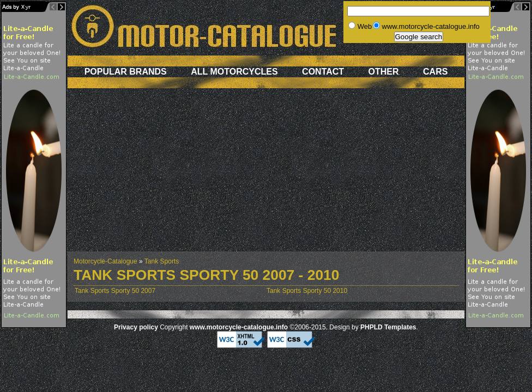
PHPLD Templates (388, 327)
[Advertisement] (266, 175)
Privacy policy (136, 327)
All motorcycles (234, 72)
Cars (435, 72)
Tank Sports (162, 261)
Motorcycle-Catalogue (105, 261)
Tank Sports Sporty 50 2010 (307, 291)
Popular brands (126, 72)
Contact (323, 72)
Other (384, 72)
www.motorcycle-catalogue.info (239, 327)
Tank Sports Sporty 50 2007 (115, 291)
